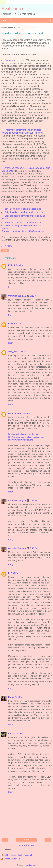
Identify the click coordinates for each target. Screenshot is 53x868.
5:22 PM (34, 296)
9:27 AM (23, 352)
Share (5, 251)
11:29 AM (18, 733)
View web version (27, 845)
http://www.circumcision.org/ (21, 440)
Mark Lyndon (14, 413)
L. (9, 573)
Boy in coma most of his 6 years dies (23, 209)
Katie (11, 733)
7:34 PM (19, 697)
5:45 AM (19, 324)
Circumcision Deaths (15, 60)
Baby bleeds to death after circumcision (24, 212)
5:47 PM (34, 500)
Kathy (11, 697)
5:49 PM (34, 548)
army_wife (13, 352)
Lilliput (12, 265)
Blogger (32, 865)
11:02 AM (26, 413)
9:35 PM (15, 573)
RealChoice (13, 8)
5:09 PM (20, 265)
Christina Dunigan (17, 296)
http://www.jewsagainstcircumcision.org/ (26, 437)
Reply (11, 287)
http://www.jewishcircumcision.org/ (24, 434)
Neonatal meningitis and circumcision (23, 222)
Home (26, 840)
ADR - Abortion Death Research (18, 855)
